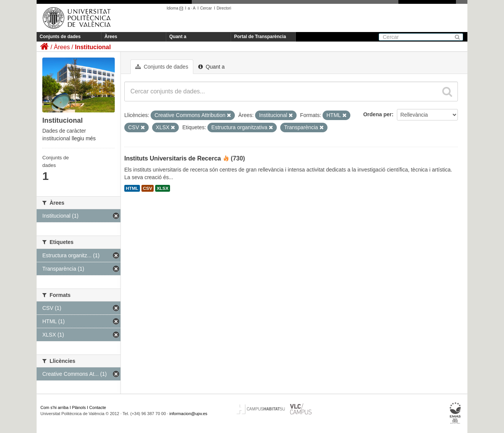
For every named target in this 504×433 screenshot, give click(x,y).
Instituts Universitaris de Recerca (173, 158)
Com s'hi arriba (55, 407)
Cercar (206, 8)
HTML (132, 188)
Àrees (111, 37)
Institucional (93, 47)
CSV (148, 188)
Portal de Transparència (260, 37)
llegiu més (84, 138)
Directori (224, 8)
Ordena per (378, 114)
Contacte (98, 407)
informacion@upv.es (188, 414)
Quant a (178, 37)
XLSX (163, 188)
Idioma (176, 8)
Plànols (79, 407)
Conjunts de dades (60, 37)
